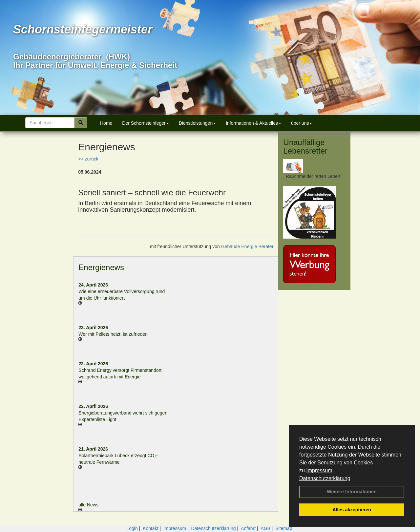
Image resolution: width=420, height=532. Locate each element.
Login (132, 528)
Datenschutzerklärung (325, 478)
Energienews (101, 267)
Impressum (319, 470)
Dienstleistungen (198, 123)
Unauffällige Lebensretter (305, 147)
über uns (302, 123)
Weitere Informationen (352, 492)
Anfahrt (248, 528)
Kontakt (150, 528)
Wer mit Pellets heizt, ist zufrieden (113, 334)
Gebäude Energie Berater (247, 246)
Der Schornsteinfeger (145, 123)
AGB (265, 528)
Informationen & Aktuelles (253, 123)
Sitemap (284, 528)
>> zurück (88, 159)
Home (106, 123)
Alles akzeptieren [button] (352, 510)
